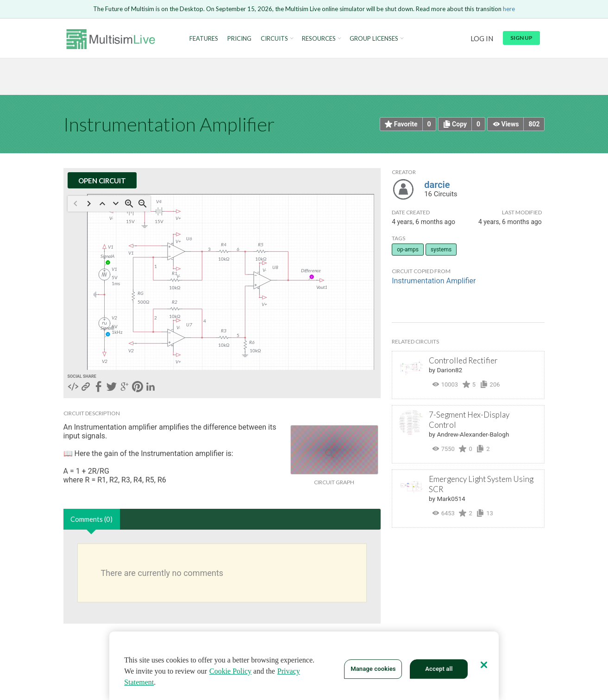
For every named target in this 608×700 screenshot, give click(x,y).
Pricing (239, 39)
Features (204, 39)
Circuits (274, 39)
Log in (482, 38)
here (509, 9)
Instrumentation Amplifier (434, 281)
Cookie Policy (230, 671)
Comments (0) (91, 519)
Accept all (439, 669)
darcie (437, 185)
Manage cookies (373, 669)
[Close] (484, 665)
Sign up (521, 38)
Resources (319, 39)
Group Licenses (374, 39)
